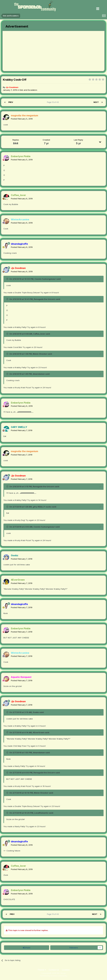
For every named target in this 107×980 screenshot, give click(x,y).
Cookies (66, 970)
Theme (42, 970)
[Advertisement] (36, 51)
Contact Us (54, 970)
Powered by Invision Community (54, 976)
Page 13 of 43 (53, 102)
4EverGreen (39, 732)
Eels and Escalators (28, 90)
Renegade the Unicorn (45, 299)
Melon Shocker (40, 354)
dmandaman (39, 374)
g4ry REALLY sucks (42, 507)
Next (96, 102)
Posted (22, 119)
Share (27, 948)
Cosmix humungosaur (45, 279)
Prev (11, 102)
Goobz (36, 712)
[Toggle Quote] (8, 279)
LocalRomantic (41, 813)
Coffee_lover (39, 334)
